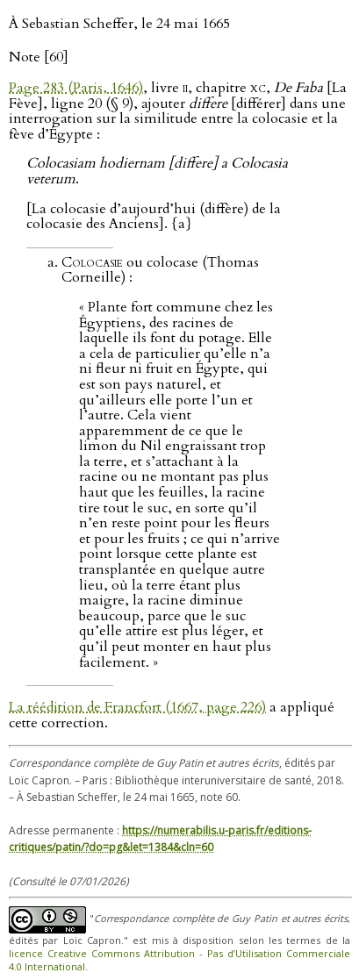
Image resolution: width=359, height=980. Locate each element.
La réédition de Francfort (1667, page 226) (137, 707)
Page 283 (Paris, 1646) (76, 88)
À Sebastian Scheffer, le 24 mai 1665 (119, 24)
